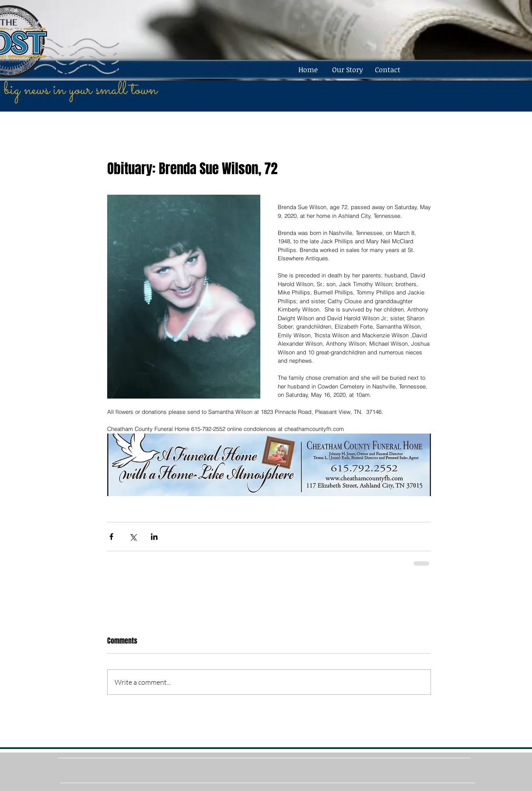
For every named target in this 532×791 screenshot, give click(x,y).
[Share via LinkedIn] (154, 537)
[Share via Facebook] (111, 537)
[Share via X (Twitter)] (133, 537)
